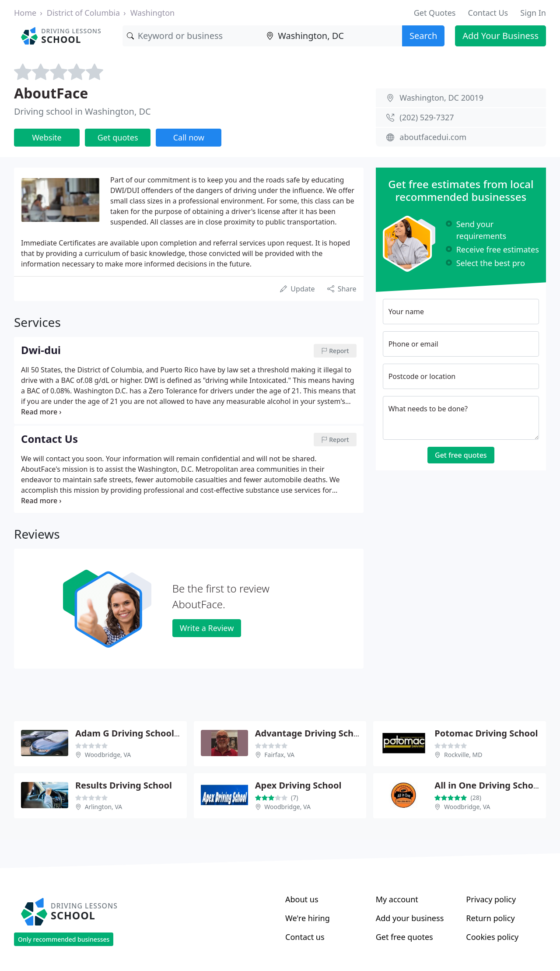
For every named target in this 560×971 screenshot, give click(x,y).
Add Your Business (500, 36)
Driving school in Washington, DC (82, 111)
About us (302, 899)
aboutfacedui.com (433, 137)
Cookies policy (492, 937)
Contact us (305, 937)
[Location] (332, 36)
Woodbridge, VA (108, 755)
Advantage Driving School (311, 733)
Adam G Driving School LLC (133, 733)
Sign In (533, 13)
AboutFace (51, 93)
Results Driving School (124, 785)
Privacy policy (491, 899)
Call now (189, 137)
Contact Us (488, 13)
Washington (153, 13)
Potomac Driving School (486, 733)
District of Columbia (83, 13)
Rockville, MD (463, 755)
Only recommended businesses (64, 939)
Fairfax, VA (279, 755)
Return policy (490, 918)
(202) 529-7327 (427, 117)
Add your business (410, 918)
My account (397, 899)
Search (423, 36)
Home (25, 13)
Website (47, 137)
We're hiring (308, 918)
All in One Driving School (488, 785)
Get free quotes (461, 455)
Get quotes (118, 137)
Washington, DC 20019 (441, 98)
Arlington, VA (104, 807)
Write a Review (207, 628)
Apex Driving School (298, 785)
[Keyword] (192, 36)
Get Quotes (435, 13)
